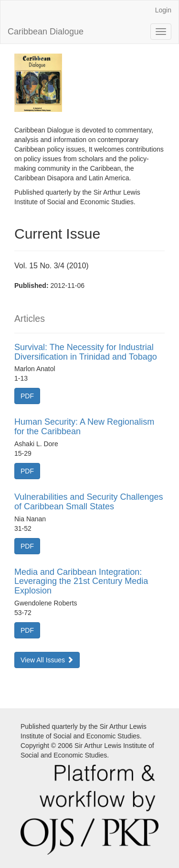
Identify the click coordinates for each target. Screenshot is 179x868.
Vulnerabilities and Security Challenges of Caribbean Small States (89, 502)
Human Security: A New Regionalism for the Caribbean (84, 427)
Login (163, 10)
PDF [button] (27, 396)
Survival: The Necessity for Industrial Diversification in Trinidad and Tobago (86, 352)
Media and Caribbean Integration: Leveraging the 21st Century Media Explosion (81, 582)
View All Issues (47, 660)
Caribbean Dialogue (46, 32)
